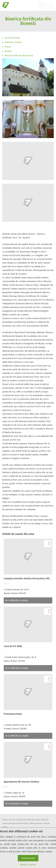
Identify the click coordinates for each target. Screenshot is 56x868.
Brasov (8, 47)
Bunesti (8, 51)
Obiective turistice (13, 42)
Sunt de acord (28, 858)
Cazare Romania (12, 38)
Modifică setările (28, 865)
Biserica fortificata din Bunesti (19, 56)
